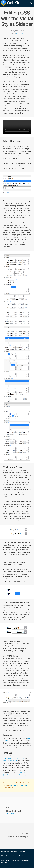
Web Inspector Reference (18, 785)
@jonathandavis (8, 775)
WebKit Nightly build (10, 761)
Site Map (23, 851)
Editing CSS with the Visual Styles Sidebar (17, 18)
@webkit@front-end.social (9, 851)
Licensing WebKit (18, 856)
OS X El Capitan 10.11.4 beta (15, 758)
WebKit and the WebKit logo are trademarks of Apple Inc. (15, 862)
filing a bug (22, 775)
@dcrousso (19, 33)
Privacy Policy (5, 856)
